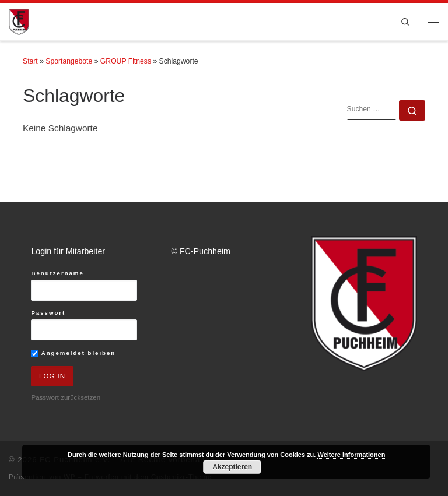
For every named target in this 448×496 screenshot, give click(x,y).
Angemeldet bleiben (73, 353)
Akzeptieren (232, 467)
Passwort (48, 313)
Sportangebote (69, 61)
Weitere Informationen (351, 455)
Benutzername (57, 273)
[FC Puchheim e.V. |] (19, 21)
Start (30, 61)
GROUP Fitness (126, 61)
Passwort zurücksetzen (66, 397)
